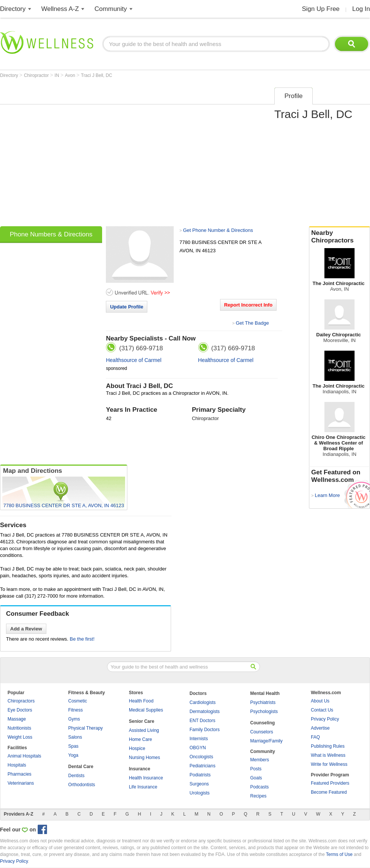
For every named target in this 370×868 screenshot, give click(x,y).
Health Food (141, 701)
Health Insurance (146, 778)
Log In (361, 9)
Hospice (137, 748)
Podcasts (259, 787)
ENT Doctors (202, 721)
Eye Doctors (20, 710)
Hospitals (17, 765)
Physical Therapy (86, 728)
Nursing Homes (144, 758)
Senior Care (141, 721)
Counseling (262, 723)
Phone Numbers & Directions (51, 234)
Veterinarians (21, 783)
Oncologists (201, 757)
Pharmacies (19, 774)
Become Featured (329, 792)
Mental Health (265, 693)
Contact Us (322, 710)
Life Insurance (143, 787)
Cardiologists (203, 702)
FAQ (315, 737)
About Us (320, 701)
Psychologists (264, 712)
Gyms (74, 719)
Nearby (339, 237)
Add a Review (26, 629)
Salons (75, 737)
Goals (256, 778)
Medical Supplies (146, 710)
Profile (294, 96)
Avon (70, 75)
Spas (73, 746)
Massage (17, 719)
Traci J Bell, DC (97, 75)
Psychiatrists (263, 702)
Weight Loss (20, 737)
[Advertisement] (71, 154)
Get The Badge (252, 323)
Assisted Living (144, 730)
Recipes (258, 796)
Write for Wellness (329, 764)
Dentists (76, 776)
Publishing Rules (328, 746)
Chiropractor (37, 75)
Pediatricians (203, 766)
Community (111, 9)
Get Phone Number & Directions (218, 230)
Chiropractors (21, 701)
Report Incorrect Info (248, 305)
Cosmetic (78, 701)
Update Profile (127, 307)
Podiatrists (200, 775)
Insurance (140, 769)
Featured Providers (330, 783)
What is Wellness (328, 755)
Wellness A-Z (60, 9)
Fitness (76, 710)
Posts (256, 769)
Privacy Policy (325, 719)
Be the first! (82, 639)
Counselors (262, 732)
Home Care (140, 739)
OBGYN (198, 748)
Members (260, 760)
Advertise (320, 728)
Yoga (73, 755)
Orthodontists (82, 785)
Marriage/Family (266, 741)
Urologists (200, 793)
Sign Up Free (321, 9)
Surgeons (199, 784)
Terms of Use (339, 854)
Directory (13, 9)
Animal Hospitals (24, 756)
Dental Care (81, 767)
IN (57, 75)
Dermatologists (205, 712)
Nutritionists (19, 728)
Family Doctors (205, 730)
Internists (199, 739)
